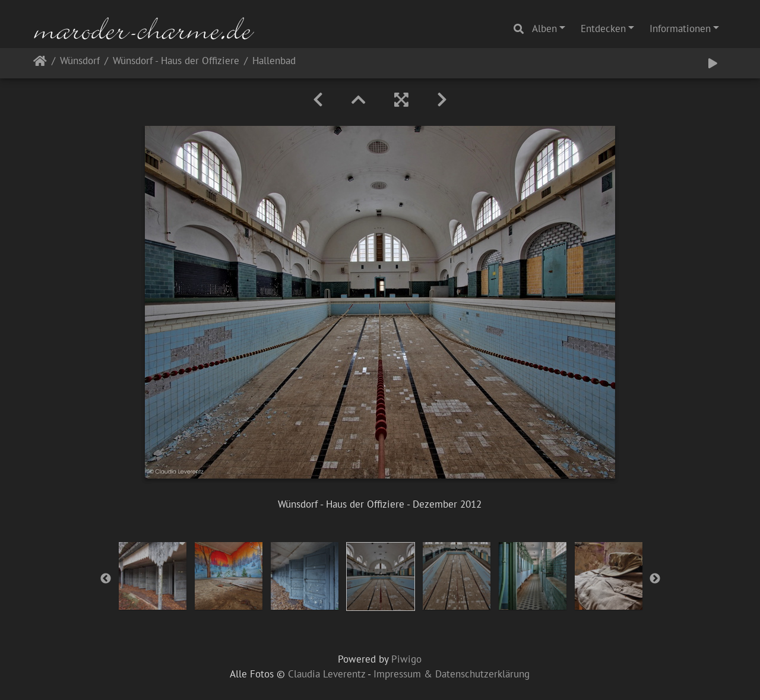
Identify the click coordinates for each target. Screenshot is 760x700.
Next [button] (655, 579)
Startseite (40, 63)
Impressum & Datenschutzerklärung (452, 674)
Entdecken (603, 28)
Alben (544, 28)
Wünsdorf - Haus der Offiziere (176, 61)
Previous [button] (106, 579)
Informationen (680, 28)
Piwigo (406, 659)
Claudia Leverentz (327, 674)
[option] (153, 576)
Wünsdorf (80, 61)
